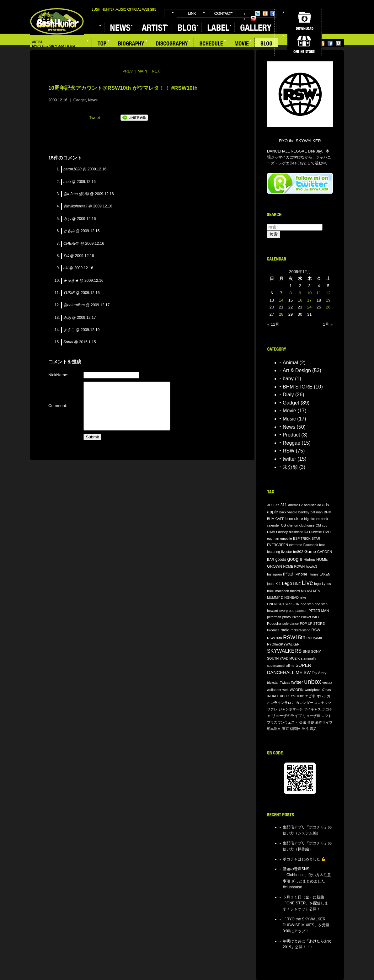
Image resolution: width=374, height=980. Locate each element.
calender (273, 525)
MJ (310, 591)
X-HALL (273, 696)
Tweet (95, 118)
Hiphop (309, 559)
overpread (287, 611)
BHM (328, 512)
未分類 (290, 467)
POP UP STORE (312, 624)
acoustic (310, 505)
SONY (316, 651)
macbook (282, 591)
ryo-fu (318, 638)
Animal (290, 363)
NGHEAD (291, 597)
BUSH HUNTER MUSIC (57, 21)
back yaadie (288, 512)
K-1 (278, 584)
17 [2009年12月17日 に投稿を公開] (309, 300)
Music (289, 419)
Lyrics (326, 584)
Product (291, 435)
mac (271, 591)
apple (273, 512)
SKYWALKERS (284, 651)
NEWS (120, 27)
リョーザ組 (311, 716)
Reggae (291, 443)
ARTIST (154, 27)
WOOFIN (297, 690)
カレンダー (305, 703)
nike (303, 597)
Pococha (274, 623)
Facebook (273, 13)
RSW (289, 451)
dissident (296, 532)
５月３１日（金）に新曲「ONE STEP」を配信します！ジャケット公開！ (305, 903)
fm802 (298, 552)
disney (283, 532)
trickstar (273, 683)
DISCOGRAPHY (172, 44)
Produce (273, 630)
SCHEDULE (211, 44)
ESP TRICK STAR (307, 538)
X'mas (326, 690)
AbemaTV (295, 505)
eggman (273, 538)
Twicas (285, 683)
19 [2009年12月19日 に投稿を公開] (328, 300)
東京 (286, 729)
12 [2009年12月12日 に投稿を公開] (328, 293)
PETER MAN (319, 611)
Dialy (288, 395)
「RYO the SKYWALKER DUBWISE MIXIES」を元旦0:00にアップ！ (306, 925)
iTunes (313, 574)
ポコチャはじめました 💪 (304, 859)
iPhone (301, 574)
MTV (317, 591)
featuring (273, 552)
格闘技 (295, 729)
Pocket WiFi (310, 617)
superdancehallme (281, 666)
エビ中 (310, 696)
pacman (302, 611)
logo (317, 584)
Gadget (80, 100)
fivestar (286, 552)
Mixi (265, 13)
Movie (289, 411)
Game (310, 552)
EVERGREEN (278, 545)
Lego (287, 583)
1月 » (328, 324)
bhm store (294, 519)
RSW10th (275, 638)
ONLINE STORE (305, 44)
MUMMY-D (275, 597)
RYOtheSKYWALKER (283, 644)
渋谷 (305, 729)
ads (326, 505)
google (295, 559)
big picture (312, 519)
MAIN (142, 71)
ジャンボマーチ (291, 709)
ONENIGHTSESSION (283, 604)
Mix (304, 591)
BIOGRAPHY (131, 44)
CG (284, 525)
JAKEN (325, 574)
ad (319, 505)
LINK (192, 13)
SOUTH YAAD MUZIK (283, 658)
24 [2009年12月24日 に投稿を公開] (309, 307)
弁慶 (311, 722)
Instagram (274, 574)
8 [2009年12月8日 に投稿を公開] (290, 293)
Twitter (258, 13)
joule (271, 584)
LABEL (218, 27)
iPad (288, 574)
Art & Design (297, 370)
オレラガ (323, 696)
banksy (304, 512)
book (324, 519)
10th (276, 505)
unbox (313, 682)
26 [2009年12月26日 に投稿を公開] (328, 307)
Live (307, 583)
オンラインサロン (281, 703)
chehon (293, 525)
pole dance (291, 624)
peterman (274, 617)
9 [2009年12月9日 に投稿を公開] (300, 293)
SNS (306, 651)
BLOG (187, 27)
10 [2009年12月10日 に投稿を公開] (309, 293)
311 (284, 505)
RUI (309, 638)
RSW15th (294, 637)
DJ (306, 532)
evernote (296, 545)
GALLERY (255, 27)
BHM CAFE (276, 519)
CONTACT (222, 13)
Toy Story (319, 673)
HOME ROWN (294, 566)
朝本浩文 (274, 729)
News (93, 100)
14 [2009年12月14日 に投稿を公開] (281, 300)
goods (281, 560)
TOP (102, 44)
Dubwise (315, 532)
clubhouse (307, 525)
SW (307, 672)
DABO (272, 532)
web (286, 690)
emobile (286, 538)
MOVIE (242, 44)
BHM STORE (298, 387)
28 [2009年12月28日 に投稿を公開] (281, 314)
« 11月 (273, 324)
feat (322, 545)
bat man (317, 512)
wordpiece (313, 690)
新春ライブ (324, 722)
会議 (303, 722)
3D (269, 505)
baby (288, 379)
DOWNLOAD (305, 21)
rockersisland (300, 630)
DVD (327, 532)
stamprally (309, 658)
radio (285, 630)
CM (318, 525)
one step (307, 604)
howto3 (312, 566)
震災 (313, 729)
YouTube (254, 19)
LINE (297, 584)
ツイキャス (312, 709)
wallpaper (274, 690)
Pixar (296, 617)
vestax (327, 683)
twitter (289, 459)
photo (287, 617)
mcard (295, 591)
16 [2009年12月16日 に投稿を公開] (300, 300)
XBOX (285, 696)
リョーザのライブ (287, 716)
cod (325, 525)
